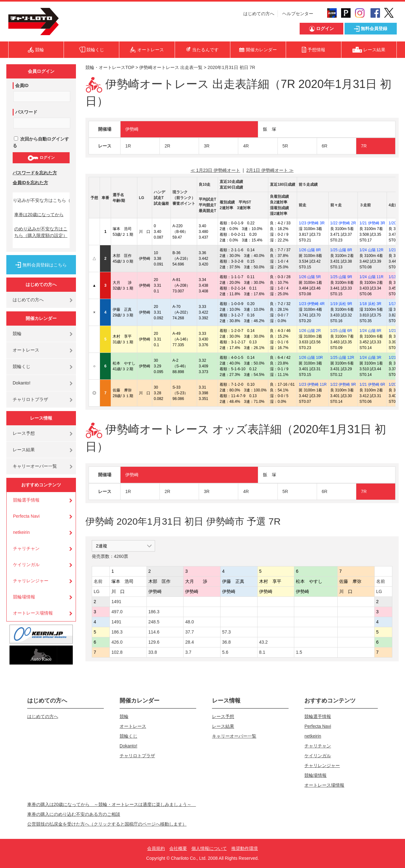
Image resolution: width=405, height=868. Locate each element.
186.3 (154, 612)
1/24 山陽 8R (370, 331)
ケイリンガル (26, 565)
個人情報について (209, 848)
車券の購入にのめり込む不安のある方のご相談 (74, 814)
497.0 (117, 612)
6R (325, 146)
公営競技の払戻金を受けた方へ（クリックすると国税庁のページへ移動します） (107, 824)
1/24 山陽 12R (371, 250)
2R (167, 146)
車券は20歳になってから (39, 215)
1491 (116, 602)
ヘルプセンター (298, 14)
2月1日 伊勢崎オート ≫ (270, 170)
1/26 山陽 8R (310, 250)
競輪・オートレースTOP (110, 67)
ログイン (41, 158)
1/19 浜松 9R (341, 304)
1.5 (299, 652)
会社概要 (178, 848)
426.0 (117, 642)
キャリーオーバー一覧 (35, 466)
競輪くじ (22, 366)
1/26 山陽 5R (310, 277)
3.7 (188, 652)
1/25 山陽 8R (341, 250)
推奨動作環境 (245, 848)
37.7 (189, 632)
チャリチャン (26, 548)
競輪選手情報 (26, 500)
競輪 (17, 334)
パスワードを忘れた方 (35, 173)
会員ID (22, 85)
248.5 (154, 622)
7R (364, 146)
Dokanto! (22, 383)
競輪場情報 (24, 597)
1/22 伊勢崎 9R (343, 384)
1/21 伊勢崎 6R (372, 384)
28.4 (189, 642)
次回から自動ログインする (41, 142)
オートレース (26, 350)
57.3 (226, 632)
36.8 (226, 642)
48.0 (189, 622)
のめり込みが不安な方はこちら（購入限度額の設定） (41, 232)
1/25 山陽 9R (341, 277)
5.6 (225, 652)
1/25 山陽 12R (342, 358)
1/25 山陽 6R (341, 331)
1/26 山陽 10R (311, 358)
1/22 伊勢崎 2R (343, 223)
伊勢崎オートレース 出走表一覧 (171, 67)
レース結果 (24, 450)
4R (246, 146)
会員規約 (156, 848)
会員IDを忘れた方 (30, 183)
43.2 (263, 642)
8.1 (262, 652)
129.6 (154, 642)
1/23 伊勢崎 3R (312, 223)
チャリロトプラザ (30, 399)
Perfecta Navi (26, 516)
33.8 (153, 652)
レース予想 (24, 433)
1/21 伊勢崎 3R (372, 223)
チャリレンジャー (31, 581)
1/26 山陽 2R (310, 331)
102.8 (117, 652)
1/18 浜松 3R (370, 304)
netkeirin (21, 532)
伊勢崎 (132, 129)
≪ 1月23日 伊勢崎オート (215, 170)
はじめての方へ (259, 14)
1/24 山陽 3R (370, 358)
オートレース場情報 (33, 613)
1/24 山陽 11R (371, 277)
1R (128, 146)
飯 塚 (270, 129)
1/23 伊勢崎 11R (313, 384)
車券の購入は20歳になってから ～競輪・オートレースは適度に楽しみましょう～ (112, 804)
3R (207, 146)
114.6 (154, 632)
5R (285, 146)
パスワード (26, 112)
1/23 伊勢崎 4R (312, 304)
